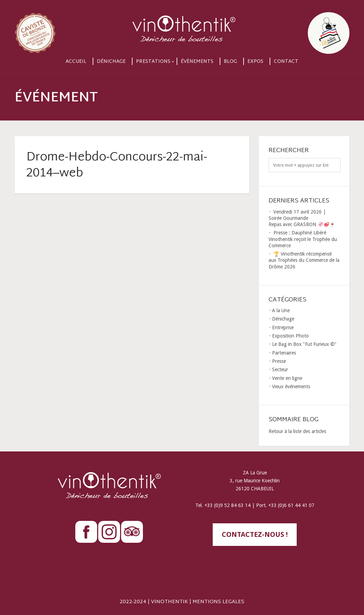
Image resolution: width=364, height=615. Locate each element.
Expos (255, 62)
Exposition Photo (290, 336)
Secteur (280, 369)
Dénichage (111, 62)
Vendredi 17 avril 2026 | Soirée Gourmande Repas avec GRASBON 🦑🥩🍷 (302, 218)
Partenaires (284, 353)
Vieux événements (291, 387)
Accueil (76, 62)
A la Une (281, 310)
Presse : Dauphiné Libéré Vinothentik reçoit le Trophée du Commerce (303, 239)
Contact (286, 62)
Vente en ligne (287, 378)
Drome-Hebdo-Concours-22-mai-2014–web (117, 166)
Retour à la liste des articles (297, 431)
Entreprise (283, 327)
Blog (230, 62)
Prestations (153, 62)
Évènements (197, 62)
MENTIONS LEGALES (218, 602)
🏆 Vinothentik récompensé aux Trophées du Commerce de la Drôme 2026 (304, 260)
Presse (279, 361)
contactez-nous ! (255, 534)
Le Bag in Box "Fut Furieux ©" (304, 344)
